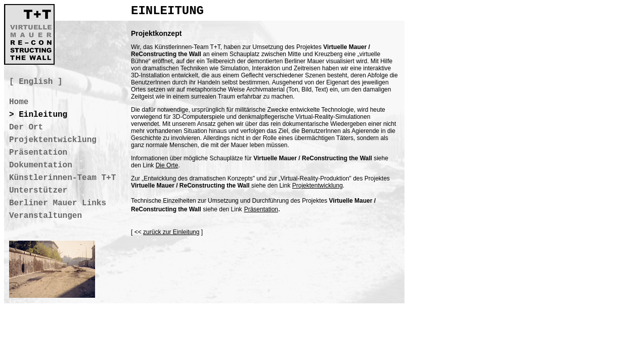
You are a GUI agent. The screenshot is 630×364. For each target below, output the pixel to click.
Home (19, 102)
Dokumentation (41, 165)
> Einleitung (38, 115)
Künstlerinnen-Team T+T (62, 178)
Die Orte (167, 165)
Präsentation (261, 209)
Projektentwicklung (318, 186)
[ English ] (36, 82)
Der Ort (26, 127)
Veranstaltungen (46, 216)
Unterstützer (38, 191)
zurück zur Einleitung (171, 232)
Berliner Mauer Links (58, 203)
